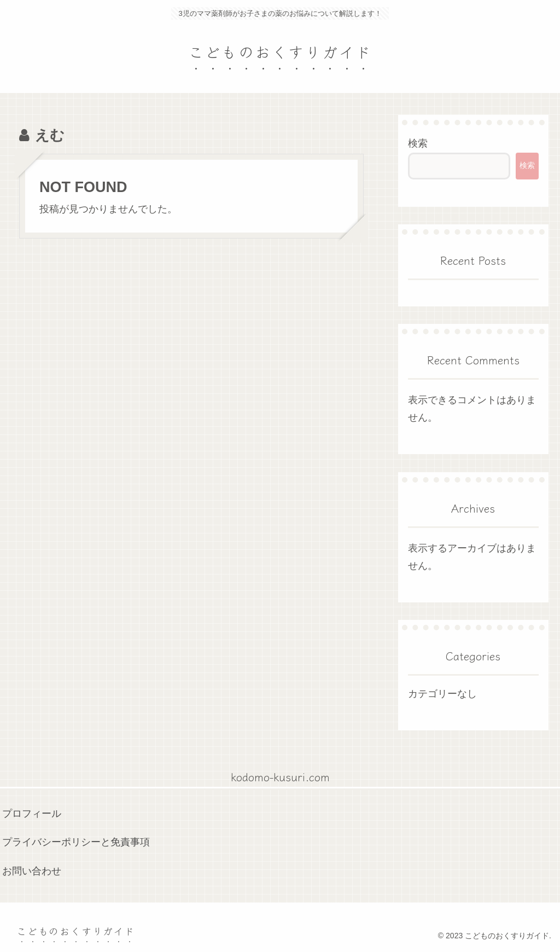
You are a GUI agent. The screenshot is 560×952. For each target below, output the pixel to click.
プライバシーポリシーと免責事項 (76, 842)
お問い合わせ (32, 871)
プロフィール (32, 814)
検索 (418, 143)
